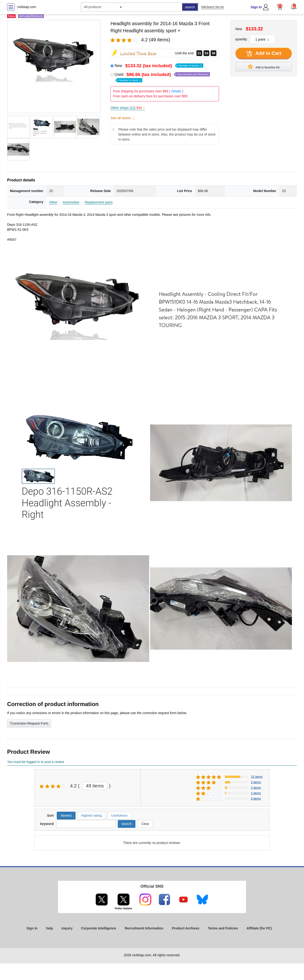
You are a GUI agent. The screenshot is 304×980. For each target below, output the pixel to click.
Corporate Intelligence (99, 928)
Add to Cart (264, 54)
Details (176, 91)
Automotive (71, 202)
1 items (256, 793)
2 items (256, 788)
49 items (95, 786)
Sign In (256, 7)
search (190, 7)
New (159, 66)
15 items (257, 777)
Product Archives (186, 928)
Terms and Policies (223, 928)
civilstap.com (27, 7)
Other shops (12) (128, 108)
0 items (256, 799)
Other (53, 202)
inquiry (67, 928)
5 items (256, 782)
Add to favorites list (264, 66)
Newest (66, 815)
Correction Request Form (29, 723)
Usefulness (119, 815)
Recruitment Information (144, 928)
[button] (294, 6)
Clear (145, 824)
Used (162, 77)
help (50, 928)
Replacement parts (99, 202)
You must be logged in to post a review (36, 762)
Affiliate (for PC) (259, 928)
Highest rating (91, 815)
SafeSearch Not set (212, 7)
